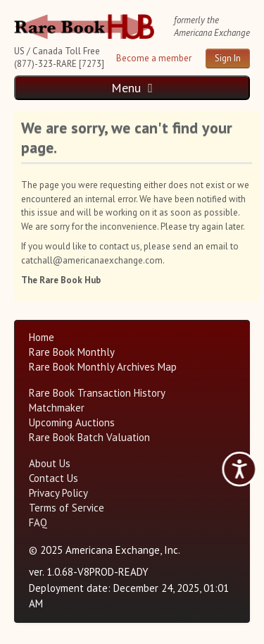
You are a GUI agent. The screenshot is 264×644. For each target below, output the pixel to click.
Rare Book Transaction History (97, 393)
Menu (132, 88)
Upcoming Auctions (72, 422)
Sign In (228, 58)
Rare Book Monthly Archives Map (103, 367)
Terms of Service (67, 508)
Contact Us (54, 478)
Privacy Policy (58, 493)
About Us (50, 463)
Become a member (154, 58)
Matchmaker (57, 408)
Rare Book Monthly (72, 352)
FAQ (38, 522)
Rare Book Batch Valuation (89, 437)
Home (42, 337)
